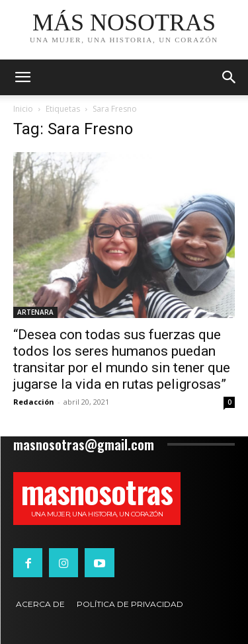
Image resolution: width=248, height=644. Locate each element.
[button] (229, 77)
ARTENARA (35, 312)
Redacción (34, 402)
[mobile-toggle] (22, 77)
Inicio (23, 109)
